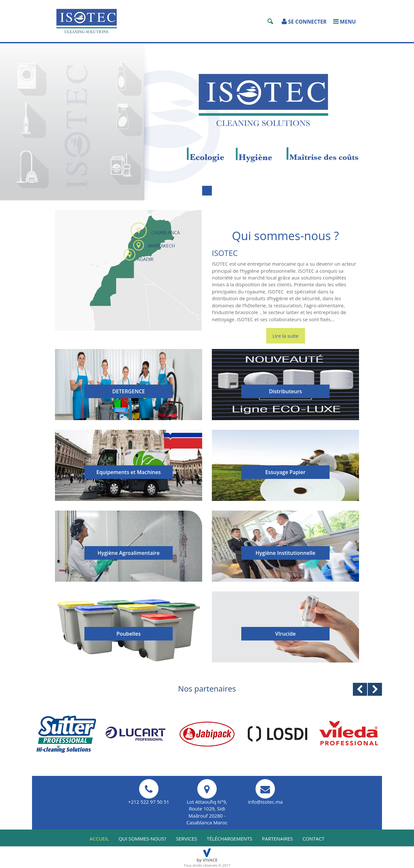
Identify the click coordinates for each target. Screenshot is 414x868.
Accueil (99, 839)
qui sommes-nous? (143, 839)
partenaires (277, 839)
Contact (313, 839)
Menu (344, 22)
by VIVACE (207, 860)
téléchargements (229, 839)
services (186, 839)
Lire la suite (286, 336)
